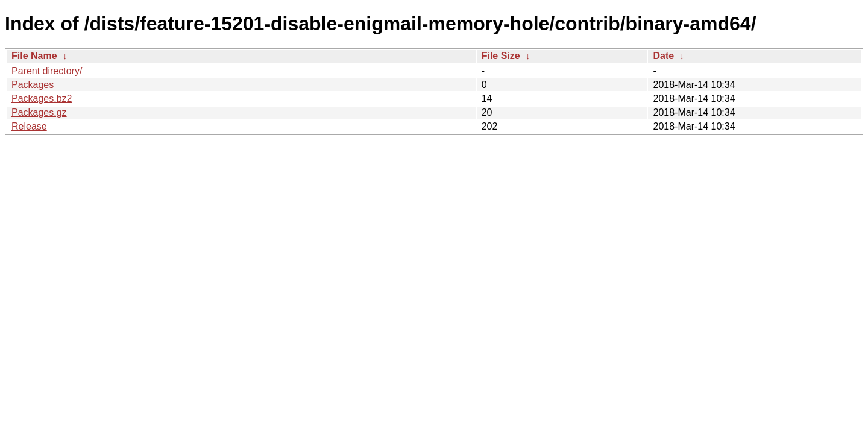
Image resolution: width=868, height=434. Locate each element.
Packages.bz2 (42, 99)
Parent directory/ (47, 71)
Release (29, 126)
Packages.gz (39, 112)
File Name (34, 56)
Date (663, 56)
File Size (501, 56)
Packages (33, 85)
